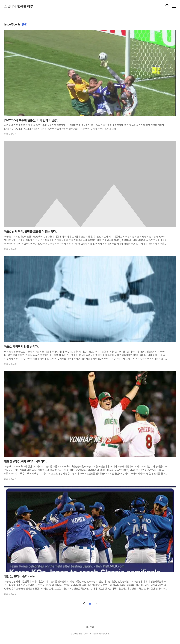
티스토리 (90, 627)
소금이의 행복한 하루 (19, 6)
